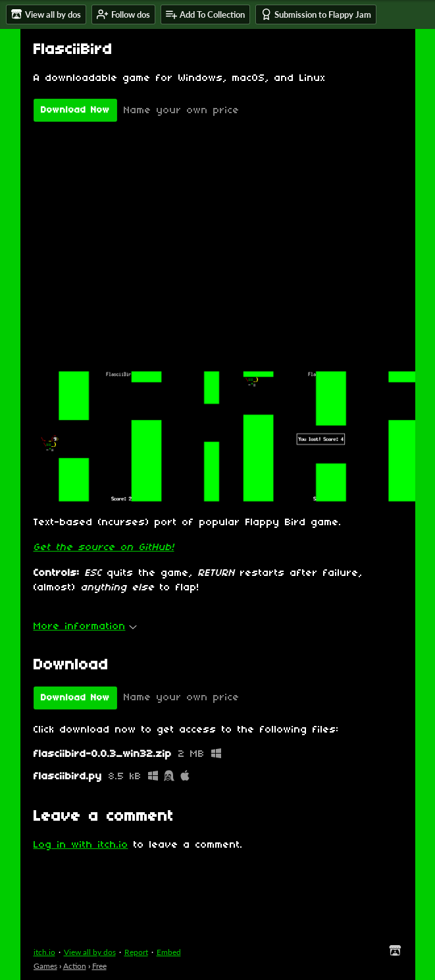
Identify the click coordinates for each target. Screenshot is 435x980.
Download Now (75, 110)
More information (85, 627)
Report (136, 952)
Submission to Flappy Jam (316, 14)
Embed (169, 952)
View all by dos (90, 952)
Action (75, 966)
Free (99, 966)
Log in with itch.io (81, 845)
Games (45, 966)
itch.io (44, 952)
